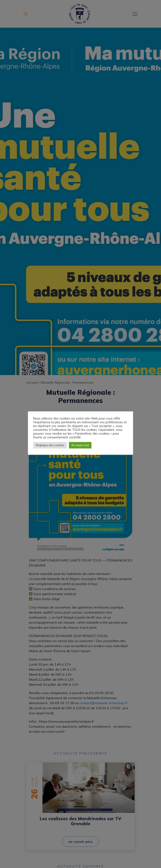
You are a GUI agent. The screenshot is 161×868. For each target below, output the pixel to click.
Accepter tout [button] (80, 445)
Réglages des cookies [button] (50, 445)
